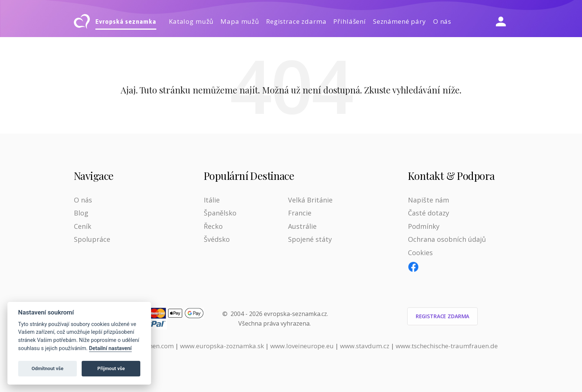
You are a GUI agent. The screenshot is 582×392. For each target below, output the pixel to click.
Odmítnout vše (48, 368)
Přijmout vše (111, 368)
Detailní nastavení (110, 348)
